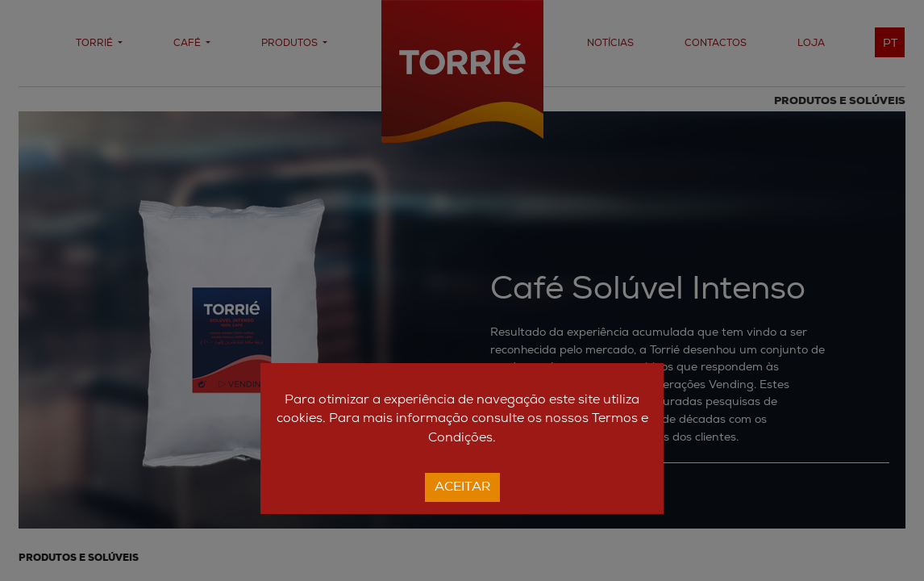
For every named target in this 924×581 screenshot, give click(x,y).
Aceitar (462, 487)
